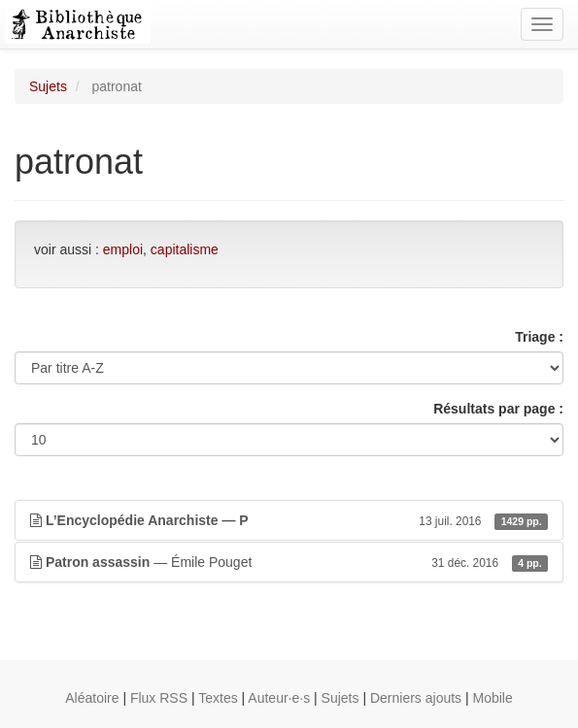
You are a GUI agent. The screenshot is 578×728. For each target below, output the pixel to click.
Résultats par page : (498, 409)
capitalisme (185, 249)
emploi (123, 249)
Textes (218, 698)
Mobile (493, 698)
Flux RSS (159, 698)
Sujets (48, 86)
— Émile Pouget (289, 562)
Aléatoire (92, 698)
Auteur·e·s (279, 698)
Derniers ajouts (416, 698)
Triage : (539, 337)
